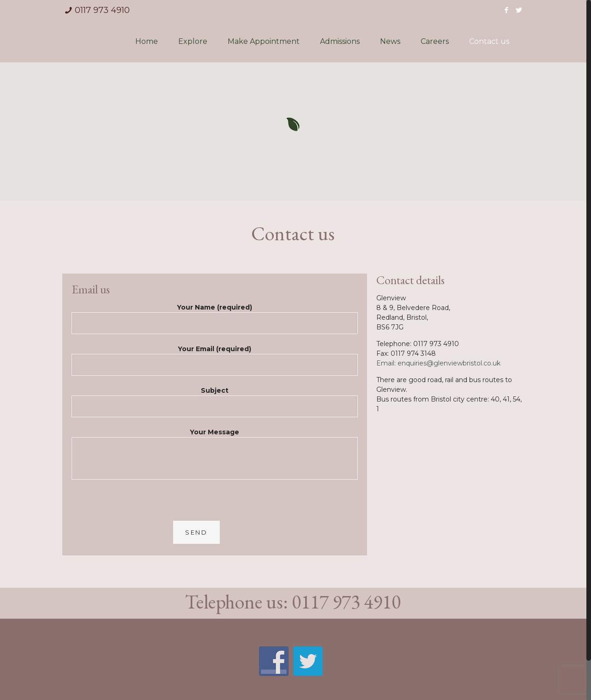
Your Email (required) (215, 363)
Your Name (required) (215, 322)
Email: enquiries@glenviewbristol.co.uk (438, 363)
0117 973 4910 (102, 10)
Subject (215, 405)
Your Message (215, 457)
